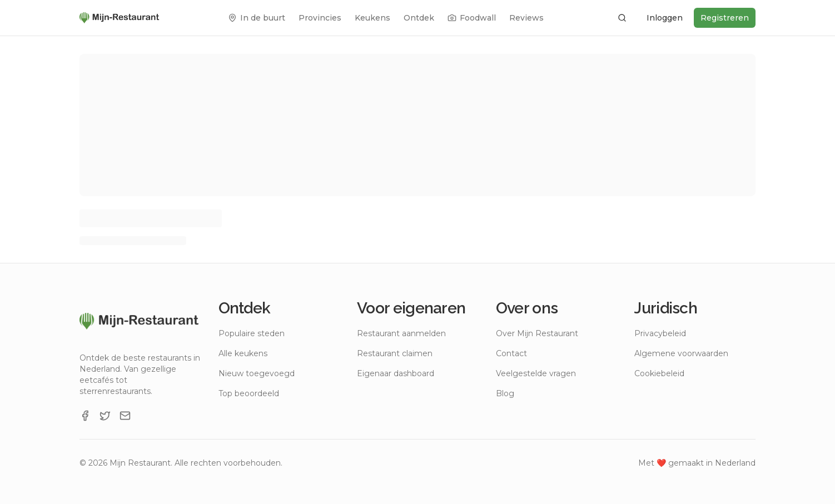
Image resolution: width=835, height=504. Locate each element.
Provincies (320, 18)
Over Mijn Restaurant (537, 333)
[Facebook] (85, 416)
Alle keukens (243, 353)
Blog (505, 393)
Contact (511, 353)
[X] (105, 416)
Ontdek (419, 18)
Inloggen (665, 18)
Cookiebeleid (659, 373)
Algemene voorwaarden (681, 353)
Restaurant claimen (395, 353)
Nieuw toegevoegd (257, 373)
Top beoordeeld (249, 393)
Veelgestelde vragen (536, 373)
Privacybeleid (660, 333)
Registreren (725, 18)
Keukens (372, 18)
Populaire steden (252, 333)
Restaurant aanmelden (401, 333)
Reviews (526, 18)
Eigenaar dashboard (396, 373)
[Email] (125, 416)
